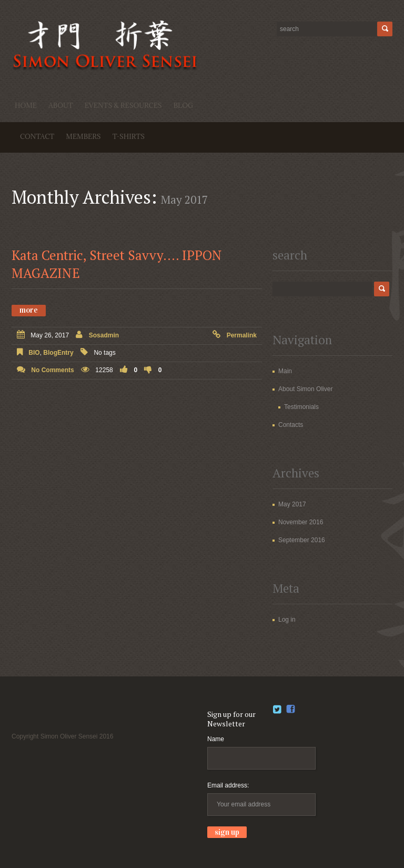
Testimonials (301, 407)
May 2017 (292, 504)
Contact (37, 136)
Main (285, 371)
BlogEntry (58, 353)
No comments (52, 370)
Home (26, 105)
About (61, 105)
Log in (287, 620)
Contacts (291, 425)
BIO (34, 353)
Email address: (228, 785)
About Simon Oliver (305, 389)
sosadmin (104, 335)
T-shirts (129, 136)
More (29, 310)
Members (83, 136)
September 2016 (302, 540)
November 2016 (301, 522)
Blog (184, 105)
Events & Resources (123, 105)
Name (216, 739)
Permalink (242, 335)
